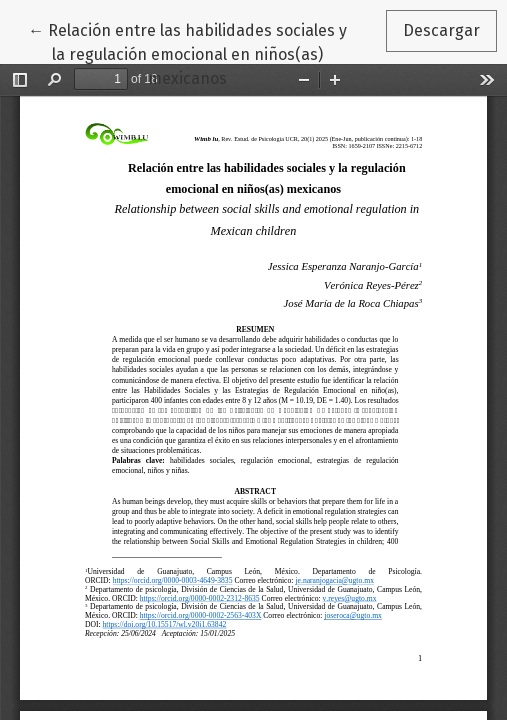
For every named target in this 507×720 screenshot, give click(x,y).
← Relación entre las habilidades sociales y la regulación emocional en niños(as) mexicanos (187, 53)
